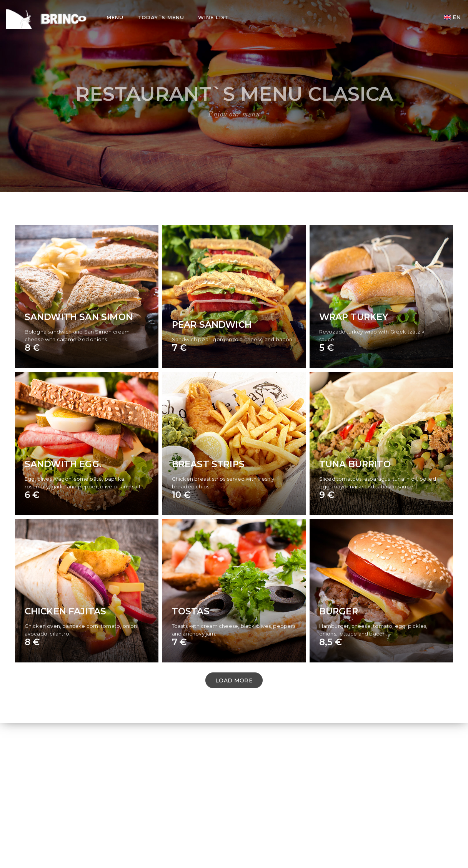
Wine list (214, 17)
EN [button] (452, 17)
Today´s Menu (161, 17)
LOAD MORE (234, 680)
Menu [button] (115, 17)
